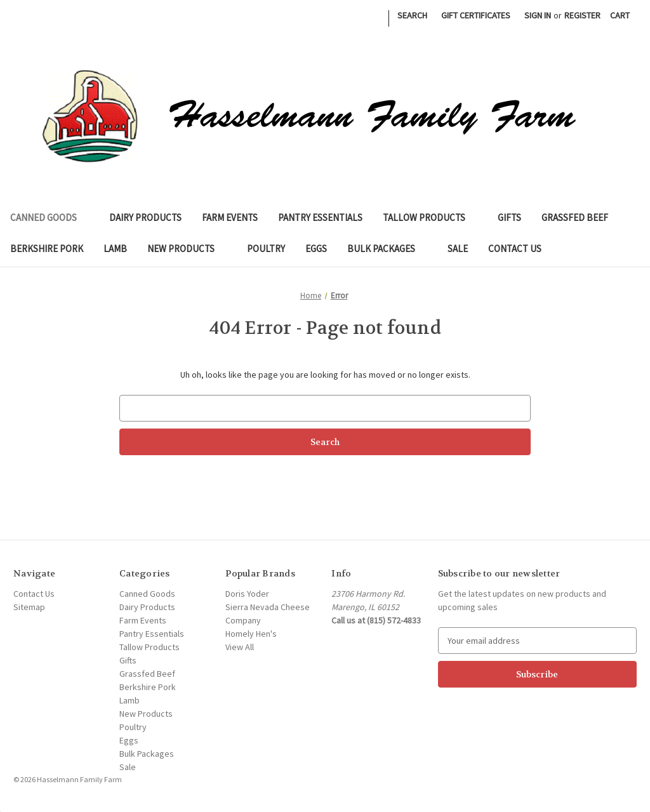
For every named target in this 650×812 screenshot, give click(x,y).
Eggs (316, 249)
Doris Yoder (247, 594)
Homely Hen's (251, 634)
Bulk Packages (387, 249)
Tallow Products (430, 217)
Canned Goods (50, 217)
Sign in (538, 15)
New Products (187, 249)
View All (240, 647)
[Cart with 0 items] (620, 16)
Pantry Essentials (320, 217)
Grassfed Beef (575, 217)
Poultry (266, 249)
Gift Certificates (476, 15)
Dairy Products (145, 217)
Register (582, 15)
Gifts (509, 217)
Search (412, 15)
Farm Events (230, 217)
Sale (458, 249)
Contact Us (515, 249)
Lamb (115, 249)
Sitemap (29, 607)
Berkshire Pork (47, 249)
